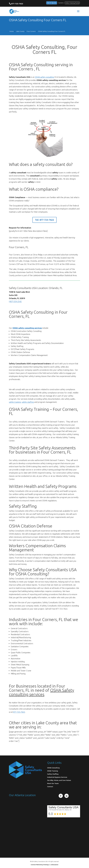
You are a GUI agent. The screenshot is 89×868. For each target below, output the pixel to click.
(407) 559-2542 (15, 301)
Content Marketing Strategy (40, 865)
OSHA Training (53, 771)
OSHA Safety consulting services (41, 692)
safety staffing (28, 402)
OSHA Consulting (53, 768)
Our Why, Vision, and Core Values (59, 780)
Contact (50, 787)
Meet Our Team (53, 783)
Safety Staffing (53, 774)
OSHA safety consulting (44, 77)
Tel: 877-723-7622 (44, 220)
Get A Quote (52, 3)
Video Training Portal (72, 3)
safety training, (15, 402)
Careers (61, 3)
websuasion (55, 865)
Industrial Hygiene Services (57, 777)
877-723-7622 (17, 4)
